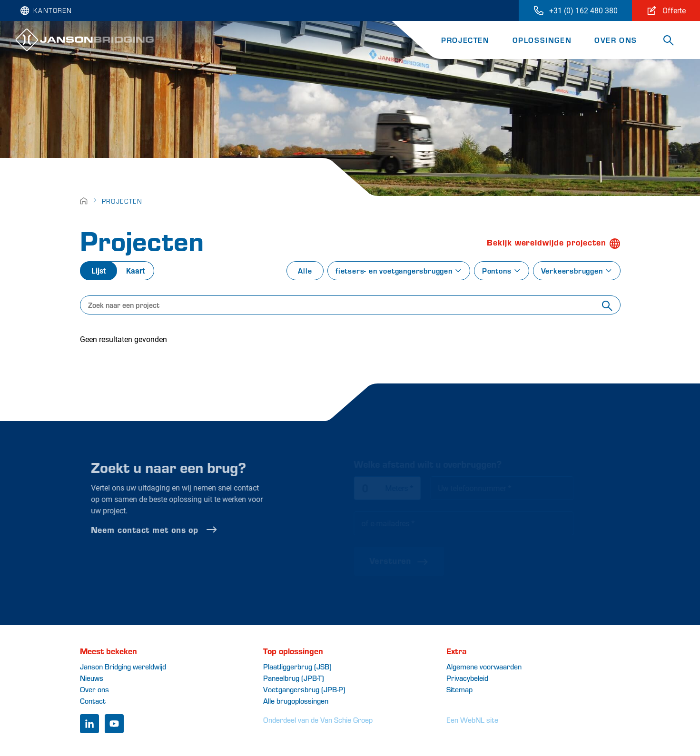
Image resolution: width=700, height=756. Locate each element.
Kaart (135, 270)
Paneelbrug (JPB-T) (294, 678)
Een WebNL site (472, 720)
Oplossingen (542, 40)
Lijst (99, 270)
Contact (93, 701)
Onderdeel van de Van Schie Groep (318, 720)
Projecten (465, 40)
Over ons (616, 40)
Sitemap (459, 689)
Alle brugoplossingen (296, 701)
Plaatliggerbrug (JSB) (297, 666)
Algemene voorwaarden (484, 666)
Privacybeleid (467, 678)
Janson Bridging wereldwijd (123, 666)
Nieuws (92, 678)
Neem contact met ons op (172, 530)
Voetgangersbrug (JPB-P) (304, 689)
